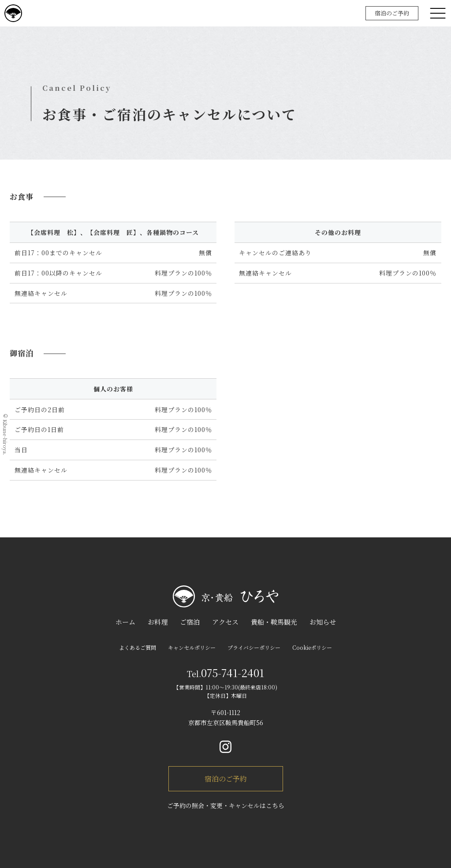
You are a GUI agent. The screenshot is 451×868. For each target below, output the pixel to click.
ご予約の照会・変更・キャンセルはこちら (226, 805)
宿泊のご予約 (392, 13)
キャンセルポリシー (192, 647)
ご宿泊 (190, 622)
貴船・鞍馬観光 (274, 622)
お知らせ (323, 622)
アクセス (225, 622)
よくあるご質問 (138, 647)
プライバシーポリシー (254, 647)
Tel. (225, 674)
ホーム (125, 622)
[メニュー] (438, 13)
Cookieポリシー (312, 647)
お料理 (158, 622)
